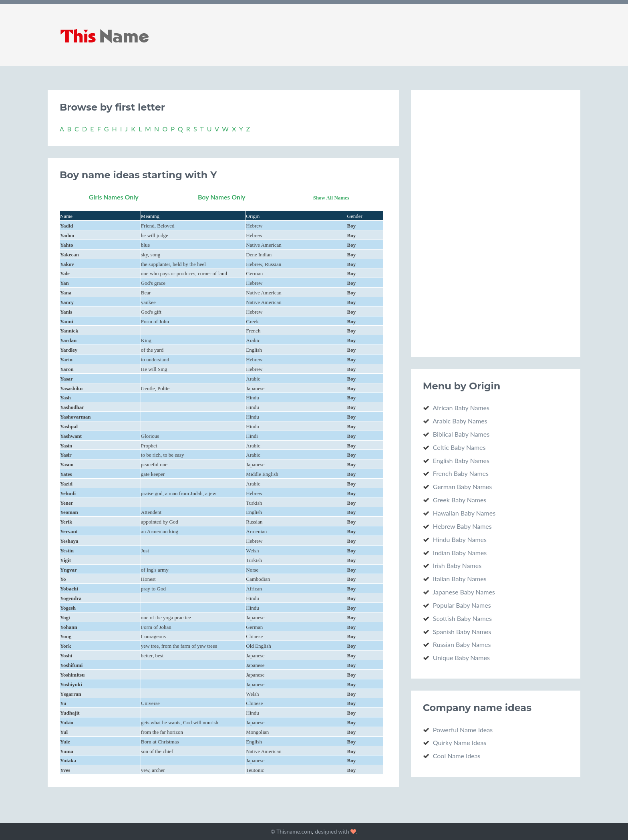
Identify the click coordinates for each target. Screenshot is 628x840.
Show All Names (331, 198)
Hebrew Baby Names (462, 526)
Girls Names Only (114, 197)
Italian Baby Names (460, 579)
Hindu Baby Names (460, 539)
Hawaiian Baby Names (464, 513)
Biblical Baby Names (461, 434)
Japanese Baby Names (464, 592)
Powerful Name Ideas (463, 730)
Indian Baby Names (460, 553)
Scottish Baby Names (462, 618)
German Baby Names (462, 486)
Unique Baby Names (461, 658)
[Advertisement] (483, 222)
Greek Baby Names (460, 500)
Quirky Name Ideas (460, 742)
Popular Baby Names (462, 605)
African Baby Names (461, 408)
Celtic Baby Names (459, 447)
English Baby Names (461, 460)
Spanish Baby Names (462, 632)
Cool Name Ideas (457, 756)
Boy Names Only (222, 197)
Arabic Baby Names (460, 421)
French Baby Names (461, 473)
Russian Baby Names (462, 644)
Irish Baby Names (457, 565)
